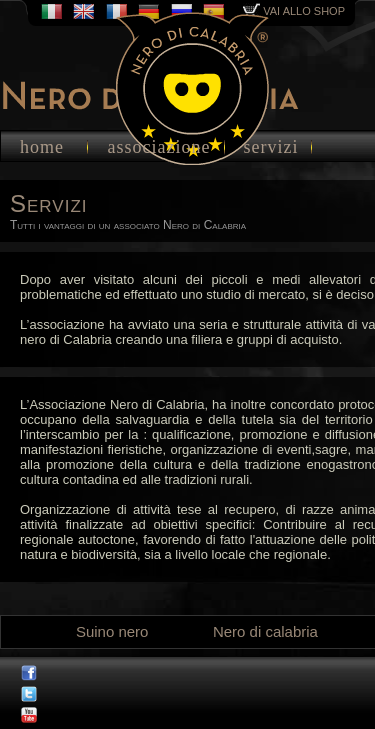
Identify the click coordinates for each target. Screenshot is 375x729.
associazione (159, 147)
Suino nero (112, 631)
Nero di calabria (265, 631)
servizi (271, 147)
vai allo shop (294, 11)
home (42, 147)
